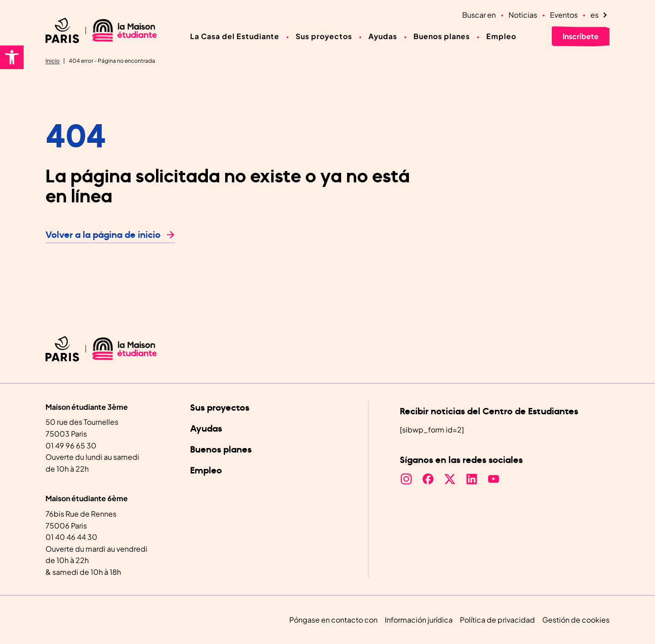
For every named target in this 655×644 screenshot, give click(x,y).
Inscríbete (581, 36)
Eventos (564, 15)
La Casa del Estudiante (235, 36)
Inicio (53, 61)
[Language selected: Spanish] (600, 15)
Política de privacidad (497, 620)
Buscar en (479, 15)
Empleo (501, 36)
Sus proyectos (324, 36)
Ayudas (383, 36)
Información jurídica (419, 620)
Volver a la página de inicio (103, 235)
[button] (12, 57)
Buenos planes (442, 36)
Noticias (523, 15)
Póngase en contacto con (333, 620)
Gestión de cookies (576, 620)
